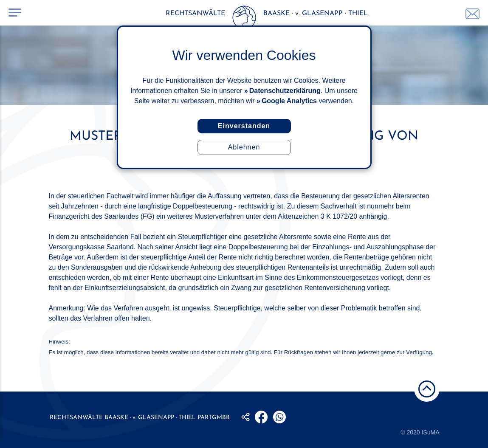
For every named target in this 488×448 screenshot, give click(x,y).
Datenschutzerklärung (285, 91)
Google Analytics (289, 101)
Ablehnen (244, 147)
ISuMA (430, 432)
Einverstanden (244, 126)
